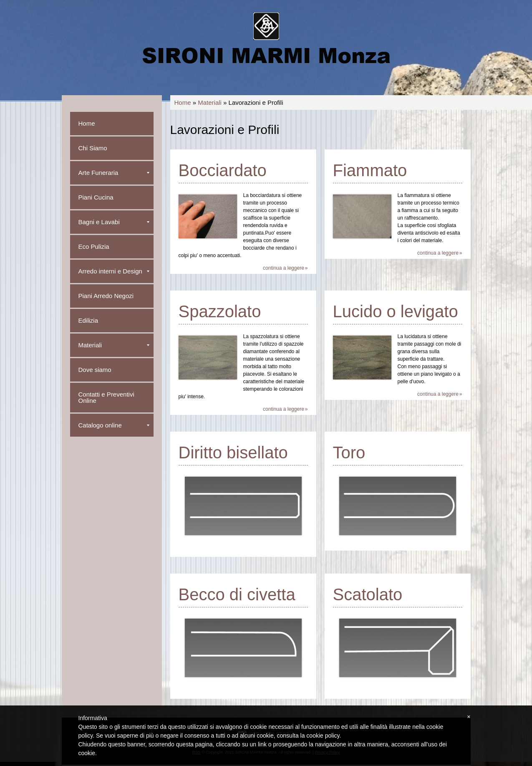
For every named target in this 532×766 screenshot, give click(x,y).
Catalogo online (114, 425)
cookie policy (323, 736)
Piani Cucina (96, 197)
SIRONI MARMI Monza (266, 55)
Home (183, 102)
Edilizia (88, 320)
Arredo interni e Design (114, 271)
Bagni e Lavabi (114, 222)
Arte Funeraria (114, 173)
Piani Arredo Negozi (106, 296)
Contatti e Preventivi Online (106, 397)
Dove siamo (95, 370)
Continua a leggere (284, 268)
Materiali (210, 102)
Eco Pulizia (94, 246)
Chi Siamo (93, 148)
